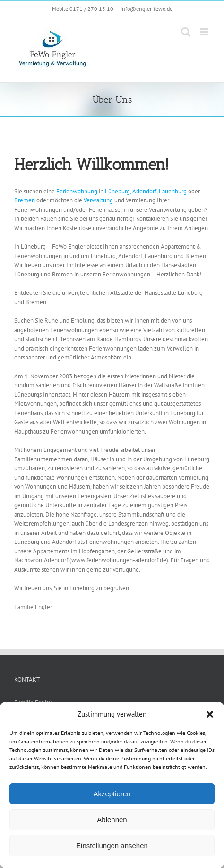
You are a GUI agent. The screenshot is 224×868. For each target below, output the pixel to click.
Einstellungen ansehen (112, 846)
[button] (210, 714)
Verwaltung (99, 200)
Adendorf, (145, 191)
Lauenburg (173, 191)
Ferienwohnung (78, 191)
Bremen (25, 200)
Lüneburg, (118, 191)
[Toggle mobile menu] (205, 32)
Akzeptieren (112, 794)
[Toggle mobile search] (186, 32)
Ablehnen (112, 820)
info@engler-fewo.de (146, 9)
